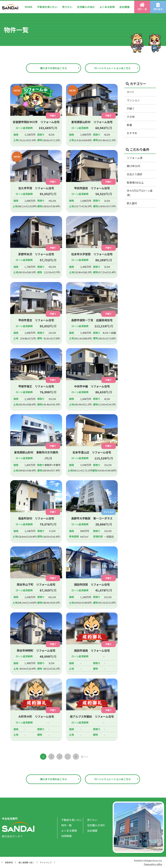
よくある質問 (107, 7)
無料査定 (158, 7)
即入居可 (132, 203)
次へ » (84, 756)
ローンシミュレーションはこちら (113, 68)
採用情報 (66, 836)
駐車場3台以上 (135, 182)
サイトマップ (46, 862)
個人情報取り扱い (26, 862)
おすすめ (132, 133)
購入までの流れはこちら (54, 68)
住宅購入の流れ (86, 7)
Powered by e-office (153, 864)
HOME (29, 7)
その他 (131, 117)
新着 (129, 125)
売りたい (67, 7)
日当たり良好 (135, 174)
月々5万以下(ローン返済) (140, 193)
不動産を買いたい (47, 7)
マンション (133, 100)
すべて (130, 92)
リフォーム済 (135, 158)
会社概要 (124, 7)
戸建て (131, 108)
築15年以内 (133, 166)
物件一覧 (142, 7)
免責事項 (9, 862)
